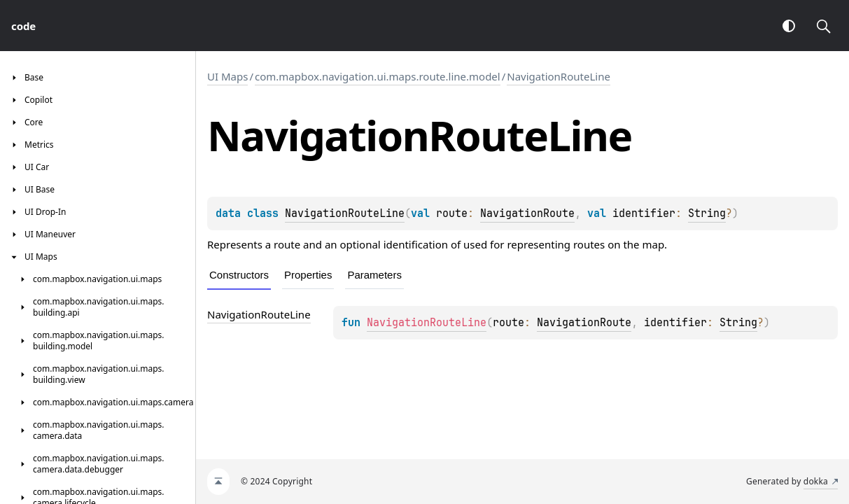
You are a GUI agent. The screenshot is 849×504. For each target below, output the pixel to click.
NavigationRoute (527, 213)
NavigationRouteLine (559, 76)
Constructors (239, 275)
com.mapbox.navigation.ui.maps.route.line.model (378, 76)
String (707, 213)
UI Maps (227, 76)
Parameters (374, 275)
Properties (308, 275)
